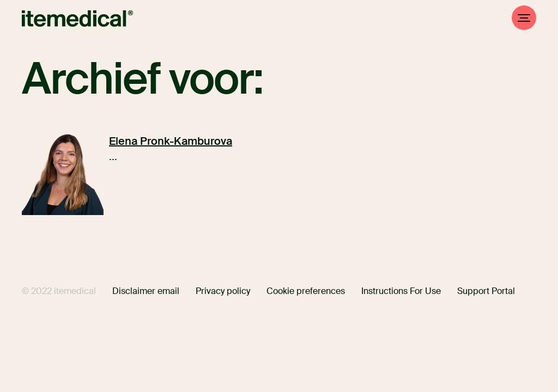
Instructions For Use (401, 291)
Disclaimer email (146, 291)
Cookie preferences (306, 291)
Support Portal (486, 291)
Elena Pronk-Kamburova (171, 141)
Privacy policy (223, 291)
